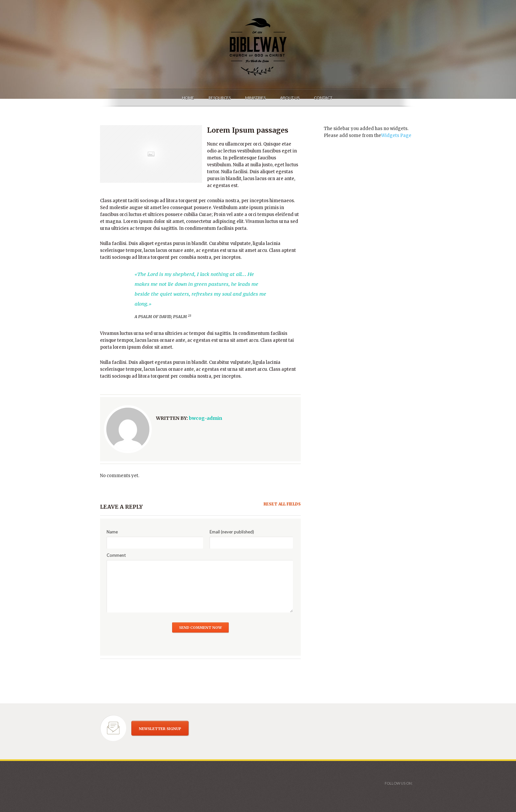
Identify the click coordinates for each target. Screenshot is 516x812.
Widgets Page (396, 135)
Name (112, 532)
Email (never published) (232, 532)
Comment (116, 555)
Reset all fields (282, 504)
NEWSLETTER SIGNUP (160, 729)
